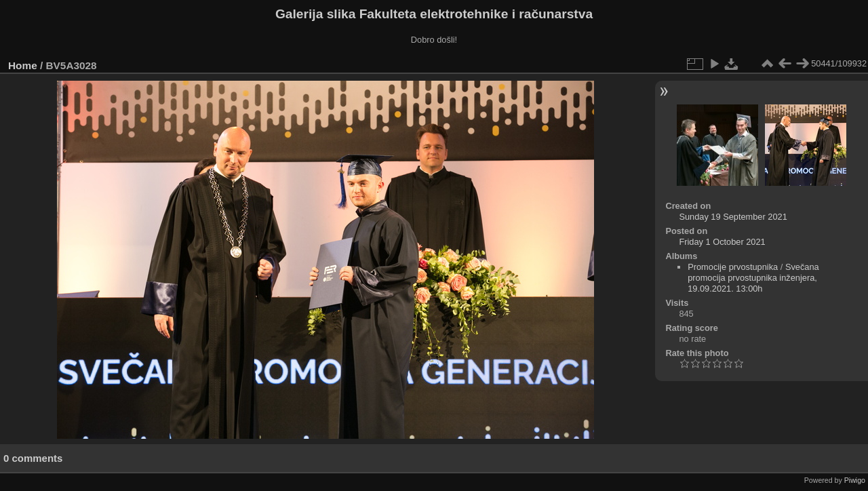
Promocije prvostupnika (733, 267)
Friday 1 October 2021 (722, 242)
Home (23, 65)
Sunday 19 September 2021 (733, 217)
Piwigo (855, 480)
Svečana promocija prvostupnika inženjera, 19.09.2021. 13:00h (753, 278)
